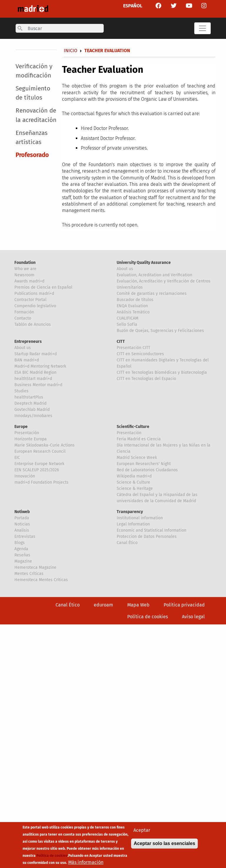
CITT (121, 342)
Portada (22, 518)
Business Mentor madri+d (38, 385)
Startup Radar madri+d (36, 354)
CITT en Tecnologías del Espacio (146, 379)
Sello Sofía (127, 324)
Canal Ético (127, 543)
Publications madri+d (34, 294)
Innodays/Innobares (33, 416)
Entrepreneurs (28, 342)
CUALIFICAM (128, 318)
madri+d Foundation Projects (41, 482)
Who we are (25, 269)
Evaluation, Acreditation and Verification (154, 275)
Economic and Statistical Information (151, 530)
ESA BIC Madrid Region (35, 372)
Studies (21, 391)
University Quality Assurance (144, 263)
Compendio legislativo (35, 306)
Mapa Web (138, 605)
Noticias (22, 524)
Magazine (23, 561)
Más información (86, 863)
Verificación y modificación (34, 71)
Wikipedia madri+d (134, 476)
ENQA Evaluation (132, 306)
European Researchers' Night (144, 464)
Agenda (21, 549)
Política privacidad (184, 605)
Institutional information (140, 518)
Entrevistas (25, 536)
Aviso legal (193, 617)
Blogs (20, 543)
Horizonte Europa (31, 439)
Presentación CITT (133, 348)
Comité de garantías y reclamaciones (152, 294)
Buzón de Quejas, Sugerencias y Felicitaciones (160, 331)
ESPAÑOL (133, 6)
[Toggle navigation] (202, 28)
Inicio (71, 51)
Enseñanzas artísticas (32, 138)
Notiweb (22, 512)
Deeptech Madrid (30, 403)
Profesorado (32, 155)
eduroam (103, 605)
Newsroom (24, 275)
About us (125, 269)
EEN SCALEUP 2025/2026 (37, 470)
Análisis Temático (133, 312)
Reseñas (22, 555)
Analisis (22, 530)
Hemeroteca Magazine (35, 567)
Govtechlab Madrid (32, 410)
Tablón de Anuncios (33, 324)
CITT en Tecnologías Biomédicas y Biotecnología (162, 372)
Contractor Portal (30, 300)
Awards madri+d (29, 281)
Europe (21, 427)
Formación (24, 312)
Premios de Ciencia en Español (43, 287)
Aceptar (142, 831)
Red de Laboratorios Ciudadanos (147, 470)
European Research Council (40, 451)
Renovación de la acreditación (36, 115)
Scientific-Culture (133, 427)
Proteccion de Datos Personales (147, 536)
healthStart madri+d (33, 379)
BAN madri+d (27, 360)
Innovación (25, 476)
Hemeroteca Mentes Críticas (41, 580)
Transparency (130, 512)
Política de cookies (148, 617)
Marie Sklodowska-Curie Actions (45, 445)
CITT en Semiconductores (140, 354)
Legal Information (133, 524)
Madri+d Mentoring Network (40, 366)
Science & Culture (133, 482)
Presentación (27, 433)
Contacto (23, 318)
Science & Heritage (135, 488)
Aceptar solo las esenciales (164, 845)
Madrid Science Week (137, 458)
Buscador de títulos (135, 300)
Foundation (25, 263)
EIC (17, 458)
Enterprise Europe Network (39, 464)
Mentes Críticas (29, 574)
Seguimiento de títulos (33, 93)
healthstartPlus (29, 397)
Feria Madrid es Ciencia (139, 439)
